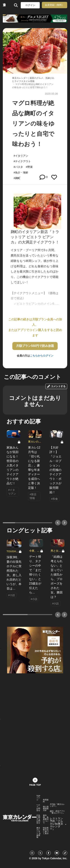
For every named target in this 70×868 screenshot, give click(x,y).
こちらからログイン (42, 356)
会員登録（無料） (55, 5)
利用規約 (46, 801)
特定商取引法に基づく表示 (46, 831)
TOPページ (38, 798)
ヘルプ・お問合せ (38, 808)
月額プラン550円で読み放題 (35, 346)
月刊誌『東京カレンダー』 (57, 805)
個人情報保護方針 (46, 809)
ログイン (30, 5)
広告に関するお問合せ (38, 819)
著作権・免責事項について (46, 819)
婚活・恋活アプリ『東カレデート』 (57, 812)
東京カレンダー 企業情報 (39, 833)
